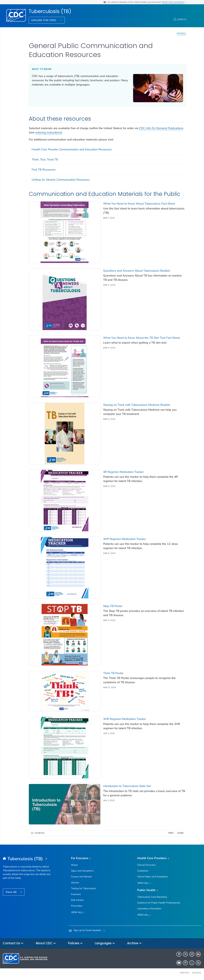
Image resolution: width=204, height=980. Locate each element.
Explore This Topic (44, 20)
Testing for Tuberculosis (83, 888)
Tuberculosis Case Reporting (152, 897)
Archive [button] (134, 943)
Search (182, 19)
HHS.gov (185, 973)
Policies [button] (75, 943)
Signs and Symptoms (82, 871)
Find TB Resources (44, 170)
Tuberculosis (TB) (50, 11)
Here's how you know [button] (174, 2)
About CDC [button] (46, 943)
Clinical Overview (146, 865)
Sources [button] (40, 833)
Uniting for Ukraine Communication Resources (61, 180)
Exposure (76, 894)
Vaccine (75, 883)
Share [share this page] (180, 833)
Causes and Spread (81, 877)
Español (181, 33)
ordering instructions (48, 132)
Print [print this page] (171, 833)
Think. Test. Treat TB (45, 160)
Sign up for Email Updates (87, 930)
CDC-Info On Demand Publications (161, 128)
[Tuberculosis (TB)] (28, 859)
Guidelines (143, 871)
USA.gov (197, 973)
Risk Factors (77, 900)
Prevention (77, 906)
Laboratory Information (149, 909)
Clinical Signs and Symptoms (153, 877)
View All (11, 892)
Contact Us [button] (13, 943)
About (74, 865)
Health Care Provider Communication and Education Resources (72, 149)
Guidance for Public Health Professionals (159, 903)
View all (78, 913)
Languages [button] (105, 943)
